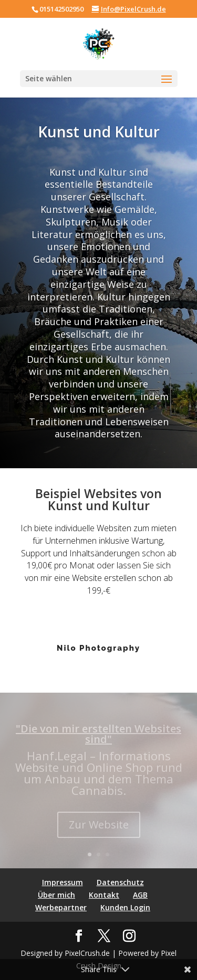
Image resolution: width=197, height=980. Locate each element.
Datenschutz (120, 882)
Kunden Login (125, 907)
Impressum (63, 882)
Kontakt (104, 895)
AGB (140, 895)
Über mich (56, 895)
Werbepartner (61, 907)
